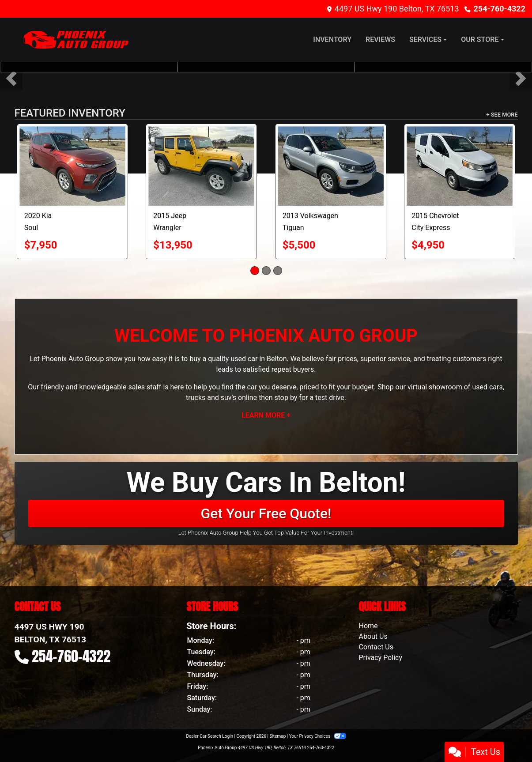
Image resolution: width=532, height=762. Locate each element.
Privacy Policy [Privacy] (380, 658)
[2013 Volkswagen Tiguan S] (331, 166)
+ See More (502, 115)
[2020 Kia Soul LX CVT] (72, 166)
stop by (286, 398)
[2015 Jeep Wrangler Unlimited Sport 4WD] (201, 166)
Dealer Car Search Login (209, 736)
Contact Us (376, 647)
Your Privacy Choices (318, 736)
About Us (373, 636)
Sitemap (277, 736)
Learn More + (266, 415)
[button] (11, 78)
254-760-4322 (500, 9)
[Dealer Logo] (76, 40)
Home (368, 626)
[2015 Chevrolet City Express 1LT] (460, 166)
